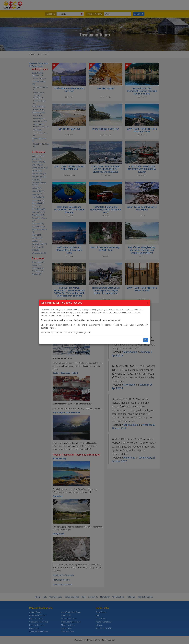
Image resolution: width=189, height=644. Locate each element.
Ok (146, 340)
